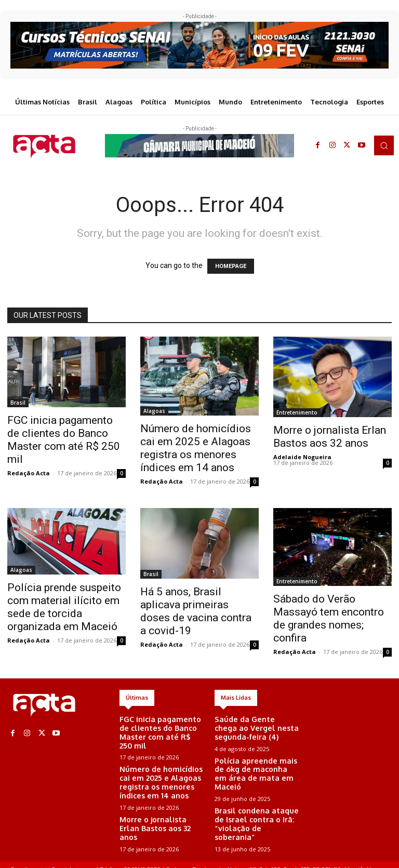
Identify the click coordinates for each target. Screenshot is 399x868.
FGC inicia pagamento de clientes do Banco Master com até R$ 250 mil (64, 440)
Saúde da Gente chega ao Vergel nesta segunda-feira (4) (254, 727)
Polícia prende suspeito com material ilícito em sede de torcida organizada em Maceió (64, 607)
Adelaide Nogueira (302, 457)
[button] (384, 145)
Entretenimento (297, 412)
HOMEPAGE (231, 266)
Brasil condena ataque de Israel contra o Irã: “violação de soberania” (255, 801)
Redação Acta (29, 473)
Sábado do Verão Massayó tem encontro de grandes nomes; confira (329, 618)
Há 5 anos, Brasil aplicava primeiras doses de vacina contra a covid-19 (196, 611)
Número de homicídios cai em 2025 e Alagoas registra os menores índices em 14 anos (196, 448)
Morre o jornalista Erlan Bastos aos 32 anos (330, 437)
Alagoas (154, 411)
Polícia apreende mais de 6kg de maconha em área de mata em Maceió (256, 764)
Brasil (18, 403)
